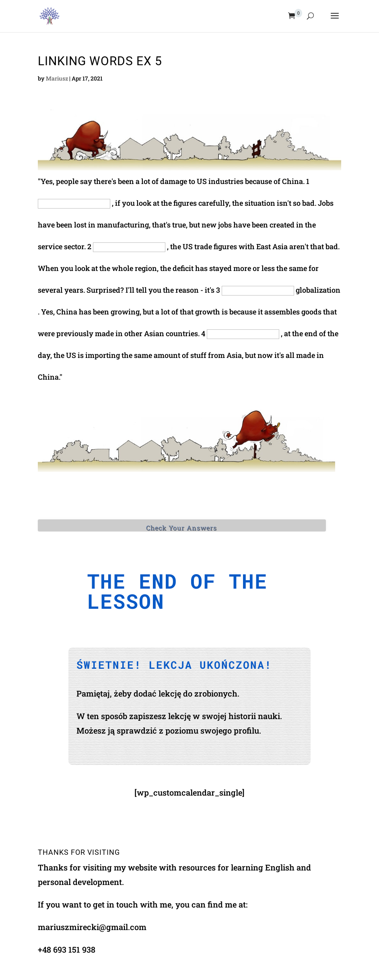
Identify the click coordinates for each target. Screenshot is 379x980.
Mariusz (57, 78)
